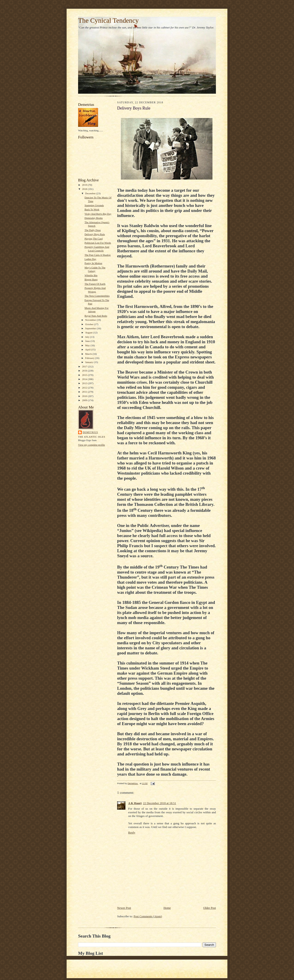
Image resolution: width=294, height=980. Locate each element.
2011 (85, 392)
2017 (85, 366)
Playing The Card (94, 239)
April (88, 349)
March (89, 354)
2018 (85, 189)
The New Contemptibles (97, 296)
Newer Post (124, 908)
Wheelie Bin (91, 275)
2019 (85, 185)
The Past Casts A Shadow (98, 255)
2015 (85, 375)
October (90, 324)
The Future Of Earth (95, 284)
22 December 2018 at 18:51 (160, 803)
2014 (85, 379)
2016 (85, 371)
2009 (85, 400)
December (91, 193)
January (90, 362)
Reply (132, 832)
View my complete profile (92, 445)
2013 (85, 383)
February (90, 358)
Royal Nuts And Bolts (96, 316)
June (88, 341)
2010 (85, 396)
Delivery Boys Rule (95, 234)
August (89, 332)
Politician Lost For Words (98, 243)
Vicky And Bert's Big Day (98, 214)
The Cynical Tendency (108, 20)
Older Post (210, 908)
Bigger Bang (91, 279)
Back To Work (92, 209)
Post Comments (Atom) (148, 916)
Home (167, 908)
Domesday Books (94, 218)
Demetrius (90, 432)
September (91, 328)
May (88, 345)
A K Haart (135, 803)
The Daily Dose (93, 230)
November (91, 320)
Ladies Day (90, 259)
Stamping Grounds (94, 205)
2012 (85, 388)
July (88, 337)
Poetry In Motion (93, 263)
